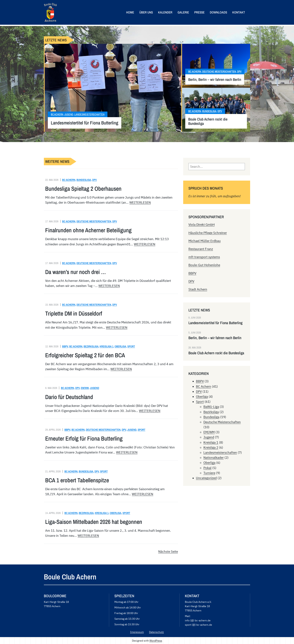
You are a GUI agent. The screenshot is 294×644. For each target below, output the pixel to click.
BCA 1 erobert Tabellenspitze (77, 480)
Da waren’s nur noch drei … (76, 272)
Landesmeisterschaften (89, 114)
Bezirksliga (91, 346)
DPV (239, 71)
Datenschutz (156, 632)
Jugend (69, 114)
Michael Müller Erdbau (205, 241)
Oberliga (120, 346)
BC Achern (57, 114)
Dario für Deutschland (69, 397)
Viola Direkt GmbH (202, 225)
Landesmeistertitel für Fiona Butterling (85, 123)
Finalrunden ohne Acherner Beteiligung (88, 230)
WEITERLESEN (140, 203)
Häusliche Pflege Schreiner (208, 233)
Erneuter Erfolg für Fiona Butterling (84, 439)
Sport (131, 346)
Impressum (137, 632)
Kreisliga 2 (211, 447)
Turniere (209, 473)
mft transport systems (204, 257)
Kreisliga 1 (107, 346)
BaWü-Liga (211, 407)
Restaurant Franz (201, 249)
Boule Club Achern (70, 577)
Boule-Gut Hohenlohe (204, 265)
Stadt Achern (198, 289)
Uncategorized (206, 478)
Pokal (207, 468)
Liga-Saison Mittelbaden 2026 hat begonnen (94, 522)
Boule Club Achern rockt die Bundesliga (208, 121)
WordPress (156, 641)
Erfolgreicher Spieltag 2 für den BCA (85, 355)
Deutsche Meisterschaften (219, 71)
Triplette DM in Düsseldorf (74, 313)
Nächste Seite (168, 552)
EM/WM (85, 388)
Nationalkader (214, 458)
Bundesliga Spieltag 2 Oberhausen (83, 189)
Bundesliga (209, 111)
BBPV (65, 346)
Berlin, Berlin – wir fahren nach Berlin (215, 79)
